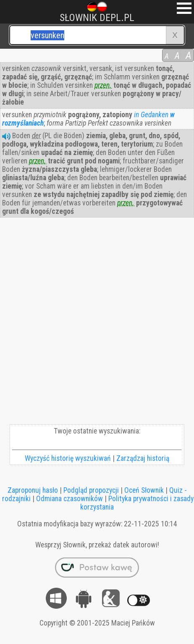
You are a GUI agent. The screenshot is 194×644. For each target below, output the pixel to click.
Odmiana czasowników (69, 499)
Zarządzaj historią (143, 458)
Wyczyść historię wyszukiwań (68, 458)
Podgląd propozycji (91, 490)
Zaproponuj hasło (33, 490)
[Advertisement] (97, 323)
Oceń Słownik (144, 490)
